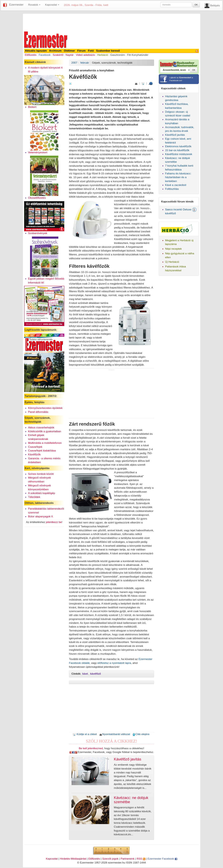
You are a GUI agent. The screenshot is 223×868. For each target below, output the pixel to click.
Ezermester (16, 5)
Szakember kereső (108, 51)
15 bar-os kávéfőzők (177, 150)
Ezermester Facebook (162, 859)
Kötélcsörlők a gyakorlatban (45, 431)
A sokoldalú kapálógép (41, 493)
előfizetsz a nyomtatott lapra (114, 663)
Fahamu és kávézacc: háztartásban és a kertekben (178, 177)
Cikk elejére (141, 734)
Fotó (91, 51)
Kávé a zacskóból (176, 185)
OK (196, 5)
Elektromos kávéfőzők (178, 146)
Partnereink (128, 859)
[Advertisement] (112, 22)
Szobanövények (38, 233)
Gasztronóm (117, 55)
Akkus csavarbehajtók (41, 427)
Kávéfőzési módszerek (179, 154)
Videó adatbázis (86, 55)
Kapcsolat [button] (52, 5)
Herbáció (103, 55)
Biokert (32, 107)
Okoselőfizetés (37, 198)
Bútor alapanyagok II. (41, 516)
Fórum (81, 51)
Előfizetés (31, 55)
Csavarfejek (35, 447)
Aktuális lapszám (36, 51)
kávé (85, 674)
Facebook (45, 55)
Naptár (70, 55)
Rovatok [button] (34, 5)
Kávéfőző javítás (175, 135)
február (85, 63)
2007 (74, 63)
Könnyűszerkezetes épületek (45, 408)
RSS (141, 859)
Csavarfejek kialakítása (42, 451)
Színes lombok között (41, 474)
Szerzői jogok (110, 859)
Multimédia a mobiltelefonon (45, 443)
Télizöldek (34, 497)
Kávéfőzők (34, 454)
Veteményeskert (38, 152)
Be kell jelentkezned (91, 748)
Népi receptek (173, 249)
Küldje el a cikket (85, 734)
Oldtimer (69, 51)
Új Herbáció (172, 262)
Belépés (215, 5)
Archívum (55, 51)
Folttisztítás (172, 189)
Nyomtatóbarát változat (115, 734)
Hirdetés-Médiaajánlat (73, 859)
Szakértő (58, 55)
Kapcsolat (52, 859)
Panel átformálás (38, 412)
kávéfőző (96, 674)
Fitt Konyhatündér (138, 55)
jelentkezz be (54, 522)
